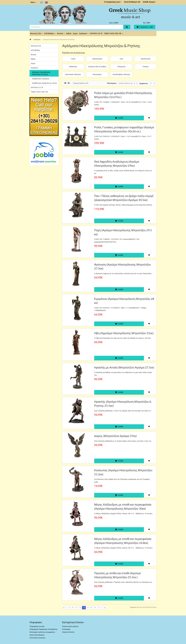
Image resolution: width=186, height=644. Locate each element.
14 (88, 608)
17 (99, 608)
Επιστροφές (66, 629)
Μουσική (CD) (36, 33)
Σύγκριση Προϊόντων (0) (81, 83)
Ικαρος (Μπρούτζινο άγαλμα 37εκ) (115, 436)
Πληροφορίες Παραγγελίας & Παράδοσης (43, 629)
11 (77, 608)
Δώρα (75, 33)
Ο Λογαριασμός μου (113, 2)
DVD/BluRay (50, 33)
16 (95, 608)
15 (91, 608)
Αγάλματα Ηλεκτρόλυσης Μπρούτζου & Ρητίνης (59, 39)
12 (80, 608)
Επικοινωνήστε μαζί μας (70, 626)
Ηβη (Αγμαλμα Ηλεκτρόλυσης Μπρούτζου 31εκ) (124, 333)
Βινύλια (61, 33)
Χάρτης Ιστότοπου (68, 632)
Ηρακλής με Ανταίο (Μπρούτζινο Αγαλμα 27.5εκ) (124, 367)
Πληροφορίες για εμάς (37, 626)
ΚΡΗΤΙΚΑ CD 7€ (96, 33)
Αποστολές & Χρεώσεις (37, 638)
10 (73, 608)
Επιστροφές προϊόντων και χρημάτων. (42, 632)
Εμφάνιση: (144, 83)
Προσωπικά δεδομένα (37, 635)
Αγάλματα (84, 33)
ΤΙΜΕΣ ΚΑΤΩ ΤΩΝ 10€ (114, 33)
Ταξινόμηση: (112, 83)
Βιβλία (69, 33)
